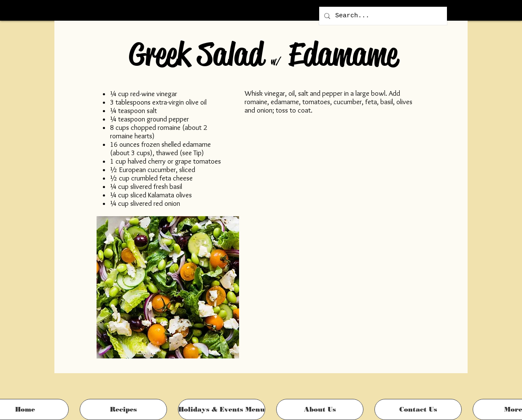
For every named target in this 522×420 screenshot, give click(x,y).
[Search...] (382, 16)
